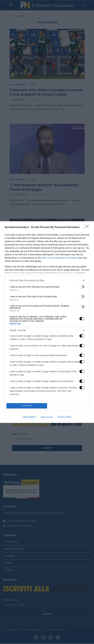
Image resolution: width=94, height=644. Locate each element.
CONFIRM (27, 406)
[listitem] (47, 280)
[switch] (82, 287)
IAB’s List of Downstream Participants (60, 258)
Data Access (47, 417)
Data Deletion (29, 417)
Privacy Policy (65, 417)
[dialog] (47, 322)
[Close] (88, 227)
